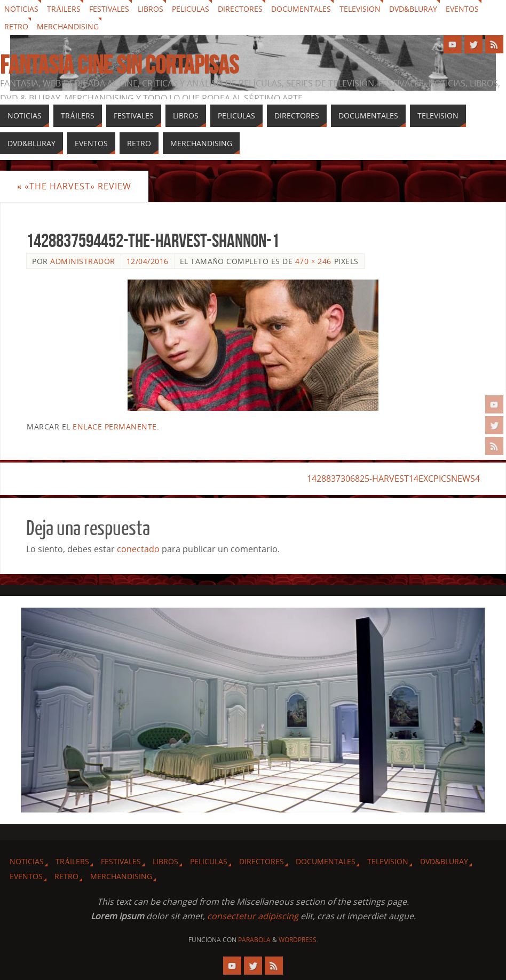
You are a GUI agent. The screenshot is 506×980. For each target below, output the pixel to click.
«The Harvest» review (74, 186)
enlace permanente (115, 427)
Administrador (83, 261)
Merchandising (68, 26)
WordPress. (298, 940)
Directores (240, 9)
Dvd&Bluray (413, 9)
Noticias (21, 9)
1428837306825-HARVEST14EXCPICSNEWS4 (393, 479)
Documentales (301, 9)
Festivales (109, 9)
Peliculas (191, 9)
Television (360, 9)
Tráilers (64, 9)
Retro (16, 26)
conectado (138, 549)
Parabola (254, 940)
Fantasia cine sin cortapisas (119, 65)
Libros (151, 9)
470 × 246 (313, 261)
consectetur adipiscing (253, 916)
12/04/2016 (148, 261)
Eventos (462, 9)
